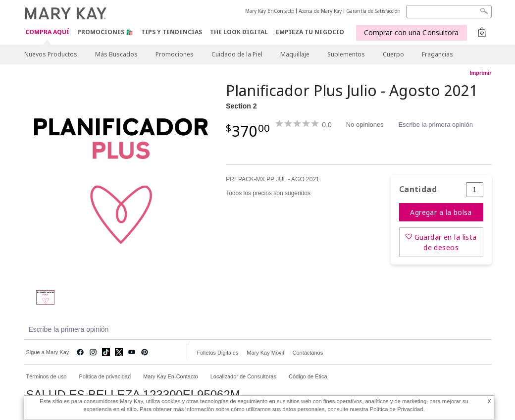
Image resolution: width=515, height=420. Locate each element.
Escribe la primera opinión (436, 125)
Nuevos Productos (51, 54)
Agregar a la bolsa (441, 212)
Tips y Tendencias (172, 32)
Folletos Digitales (218, 353)
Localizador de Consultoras (243, 376)
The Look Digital (239, 32)
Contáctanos (308, 353)
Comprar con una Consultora (412, 32)
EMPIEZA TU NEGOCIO (310, 32)
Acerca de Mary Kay (320, 11)
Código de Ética (308, 376)
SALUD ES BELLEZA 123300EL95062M (133, 395)
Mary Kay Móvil (265, 353)
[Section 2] (121, 181)
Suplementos (346, 54)
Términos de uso (47, 376)
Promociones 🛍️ (105, 32)
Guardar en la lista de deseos (446, 242)
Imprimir (480, 73)
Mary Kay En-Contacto (171, 376)
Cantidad (418, 189)
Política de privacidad (105, 376)
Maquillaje (295, 54)
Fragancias (438, 54)
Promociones (175, 54)
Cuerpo (393, 54)
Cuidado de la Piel (237, 54)
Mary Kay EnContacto (270, 11)
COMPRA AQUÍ (47, 32)
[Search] (449, 12)
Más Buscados (116, 54)
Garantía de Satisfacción (373, 11)
